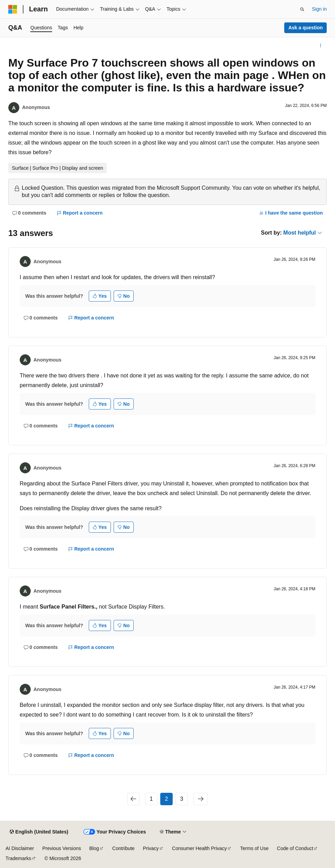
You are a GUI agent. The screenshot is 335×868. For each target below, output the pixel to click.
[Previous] (133, 799)
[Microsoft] (13, 9)
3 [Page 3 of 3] (182, 799)
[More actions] (321, 46)
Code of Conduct (295, 848)
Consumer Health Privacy (199, 848)
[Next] (201, 799)
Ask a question (306, 28)
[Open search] (302, 9)
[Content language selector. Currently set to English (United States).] (39, 832)
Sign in (319, 9)
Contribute (123, 848)
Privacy (151, 848)
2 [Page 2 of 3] (167, 799)
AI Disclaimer (20, 848)
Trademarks (18, 858)
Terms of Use (254, 848)
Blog (94, 848)
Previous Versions (61, 848)
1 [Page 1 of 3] (151, 799)
